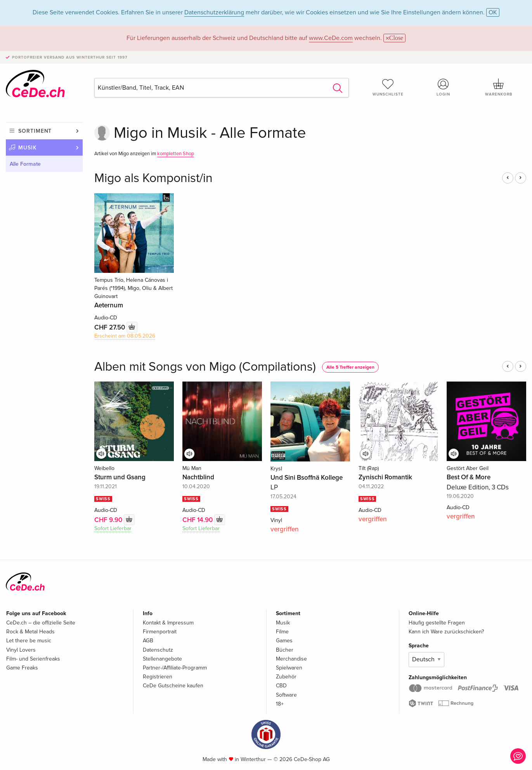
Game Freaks (22, 668)
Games (284, 641)
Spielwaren (289, 668)
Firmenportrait (160, 632)
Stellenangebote (162, 659)
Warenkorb (499, 87)
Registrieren (158, 677)
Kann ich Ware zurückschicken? (446, 632)
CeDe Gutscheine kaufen (173, 686)
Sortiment (35, 131)
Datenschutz (158, 650)
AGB (148, 641)
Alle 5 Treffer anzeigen (350, 367)
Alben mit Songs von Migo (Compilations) (205, 367)
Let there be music (29, 641)
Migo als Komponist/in (153, 178)
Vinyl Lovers (21, 650)
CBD (281, 686)
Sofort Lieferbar (113, 528)
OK (493, 12)
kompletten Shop (176, 154)
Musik (28, 148)
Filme (282, 632)
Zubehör (286, 677)
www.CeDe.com (331, 38)
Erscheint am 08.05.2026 (125, 336)
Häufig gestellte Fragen (437, 623)
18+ (280, 704)
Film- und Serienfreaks (33, 659)
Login (443, 87)
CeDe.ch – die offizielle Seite (41, 623)
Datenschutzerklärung (214, 12)
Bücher (285, 650)
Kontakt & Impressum (168, 623)
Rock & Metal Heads (30, 632)
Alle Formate (25, 164)
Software (286, 695)
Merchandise (291, 659)
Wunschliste (388, 87)
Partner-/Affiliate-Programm (175, 668)
